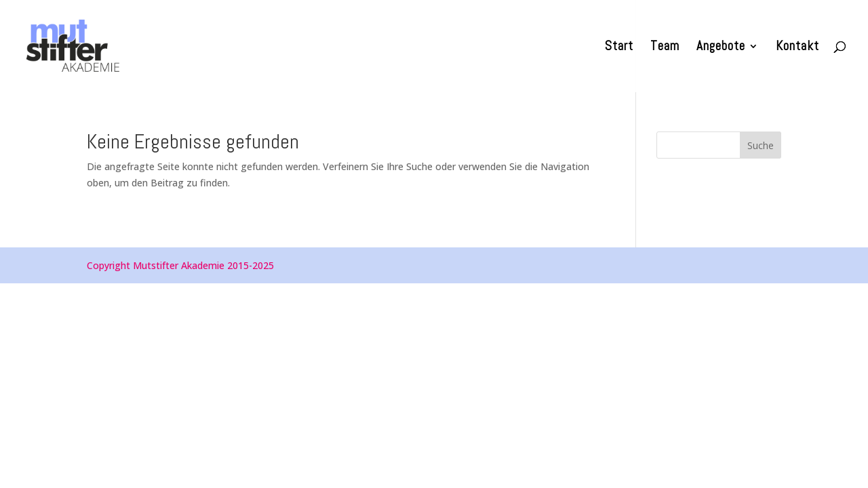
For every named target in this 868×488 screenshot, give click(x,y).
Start (619, 48)
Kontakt (797, 48)
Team (665, 48)
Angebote (721, 48)
